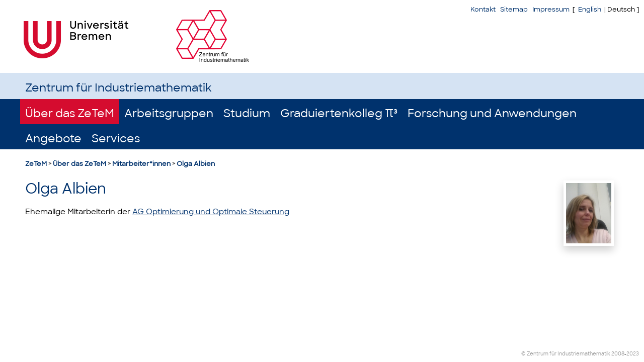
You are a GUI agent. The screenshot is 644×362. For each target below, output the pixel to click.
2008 (618, 354)
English (590, 9)
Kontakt (483, 9)
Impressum (551, 9)
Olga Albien (196, 164)
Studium (247, 113)
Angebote (53, 139)
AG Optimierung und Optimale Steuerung (211, 212)
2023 (633, 354)
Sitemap (514, 9)
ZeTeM (36, 164)
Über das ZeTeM (70, 113)
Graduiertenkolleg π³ (339, 113)
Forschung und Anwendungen (492, 113)
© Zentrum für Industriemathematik (566, 354)
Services (116, 139)
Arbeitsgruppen (169, 113)
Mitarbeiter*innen (141, 164)
